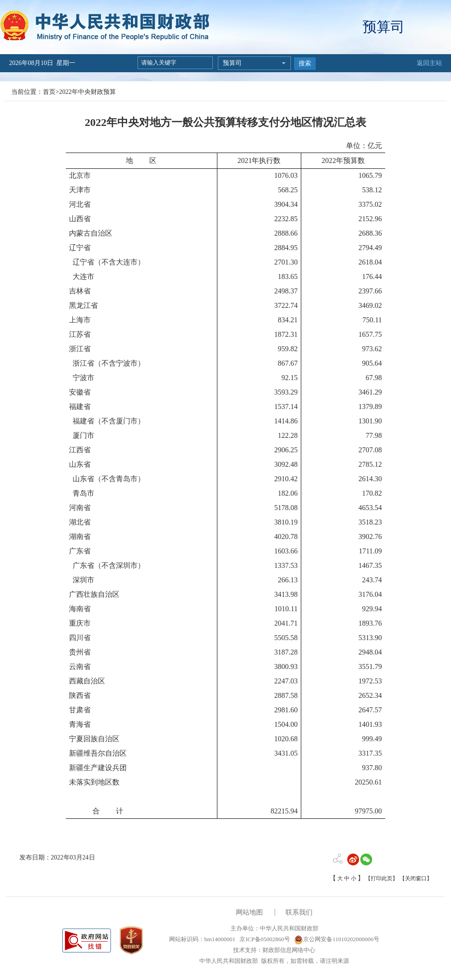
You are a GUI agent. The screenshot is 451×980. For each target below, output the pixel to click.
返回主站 (429, 63)
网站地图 (249, 912)
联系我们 (299, 912)
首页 (49, 92)
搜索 (305, 63)
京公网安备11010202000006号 (337, 939)
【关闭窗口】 (416, 878)
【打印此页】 (382, 878)
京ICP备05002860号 (264, 939)
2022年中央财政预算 (87, 92)
